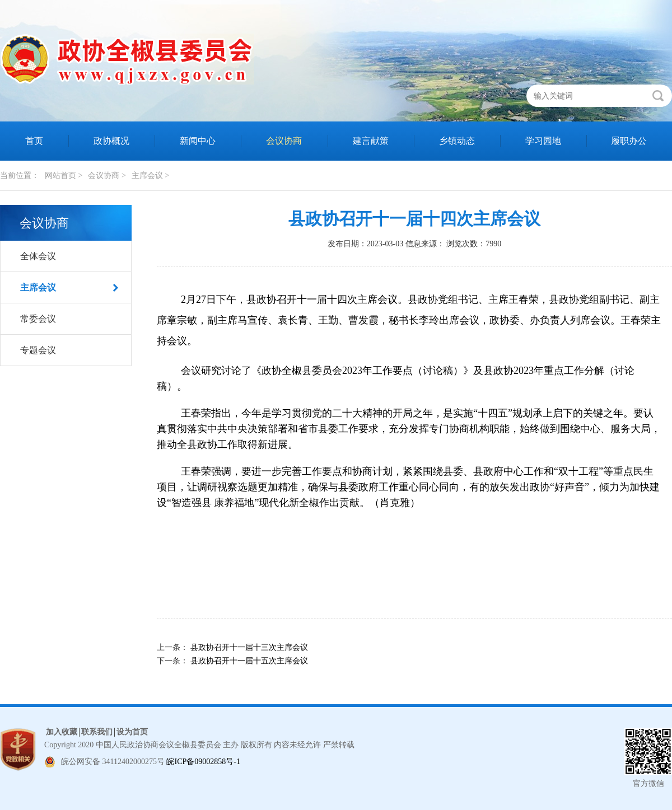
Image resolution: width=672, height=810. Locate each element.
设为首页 (132, 732)
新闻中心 (198, 141)
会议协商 (284, 141)
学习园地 (543, 141)
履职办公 (629, 141)
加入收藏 (62, 732)
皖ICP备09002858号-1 (203, 762)
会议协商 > (107, 175)
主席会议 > (150, 175)
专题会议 (38, 350)
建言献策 (371, 141)
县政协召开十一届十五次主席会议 (249, 661)
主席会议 (38, 287)
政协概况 (111, 141)
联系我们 (97, 732)
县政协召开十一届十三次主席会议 (249, 647)
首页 (34, 141)
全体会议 (38, 256)
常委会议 (38, 319)
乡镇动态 (457, 141)
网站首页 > (64, 175)
